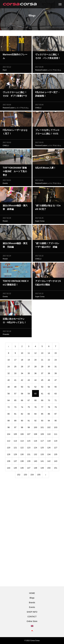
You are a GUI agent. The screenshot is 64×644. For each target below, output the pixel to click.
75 (29, 408)
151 (56, 469)
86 (49, 415)
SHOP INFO (32, 612)
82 (22, 415)
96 (9, 428)
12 (35, 354)
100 (35, 428)
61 (42, 394)
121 (15, 448)
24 (9, 367)
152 (19, 475)
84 (35, 415)
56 (9, 394)
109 (42, 435)
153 (25, 475)
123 (29, 448)
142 (49, 462)
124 (35, 448)
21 (42, 361)
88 (9, 421)
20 (35, 361)
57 (15, 394)
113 (15, 442)
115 (29, 442)
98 (22, 428)
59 (29, 394)
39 (56, 374)
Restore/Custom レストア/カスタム (48, 71)
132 (35, 455)
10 (22, 354)
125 (42, 448)
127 (56, 448)
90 (22, 421)
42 (22, 381)
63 (56, 394)
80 (9, 415)
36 (35, 374)
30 (49, 367)
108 (35, 435)
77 (42, 408)
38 (49, 374)
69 (42, 401)
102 (49, 428)
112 (9, 442)
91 (29, 421)
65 (15, 401)
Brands (32, 603)
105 (15, 435)
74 (22, 408)
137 (15, 462)
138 (22, 462)
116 (35, 442)
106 (22, 435)
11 (29, 354)
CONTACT (32, 617)
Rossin (5, 222)
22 (49, 361)
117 (42, 442)
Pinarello (6, 335)
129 (15, 455)
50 (22, 388)
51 (29, 388)
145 (15, 469)
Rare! (5, 71)
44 (35, 381)
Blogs (32, 598)
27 (29, 367)
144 (9, 469)
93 (42, 421)
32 (9, 374)
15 (56, 354)
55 (56, 388)
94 (49, 421)
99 (29, 428)
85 (42, 415)
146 (22, 469)
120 (9, 448)
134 (49, 455)
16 (9, 361)
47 (56, 381)
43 (29, 381)
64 (9, 401)
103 (56, 428)
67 (29, 401)
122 (22, 448)
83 (29, 415)
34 (22, 374)
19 (29, 361)
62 (49, 394)
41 (15, 381)
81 (15, 415)
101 (42, 428)
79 (56, 408)
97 (15, 428)
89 (15, 421)
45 (42, 381)
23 (56, 361)
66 (22, 401)
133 (42, 455)
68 (35, 401)
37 (42, 374)
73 (15, 408)
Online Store (32, 621)
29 (42, 367)
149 (42, 469)
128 (9, 455)
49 (15, 388)
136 (9, 462)
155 (39, 475)
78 (49, 408)
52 (35, 388)
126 (49, 448)
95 (56, 421)
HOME (32, 593)
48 (9, 388)
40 (9, 381)
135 (56, 455)
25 (15, 367)
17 (15, 361)
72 (9, 408)
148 (35, 469)
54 (49, 388)
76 (35, 408)
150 (49, 469)
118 (49, 442)
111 (56, 435)
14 (49, 354)
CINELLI (38, 108)
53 (42, 388)
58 (22, 394)
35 (29, 374)
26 (22, 367)
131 (29, 455)
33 (15, 374)
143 (56, 462)
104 (9, 435)
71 (56, 401)
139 (29, 462)
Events (5, 184)
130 (22, 455)
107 (29, 435)
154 (32, 475)
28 (35, 367)
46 (49, 381)
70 (49, 401)
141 (42, 462)
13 (42, 354)
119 (56, 442)
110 (49, 435)
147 (29, 469)
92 (35, 421)
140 (35, 462)
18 (22, 361)
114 (22, 442)
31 (56, 367)
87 (56, 415)
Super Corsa (40, 222)
